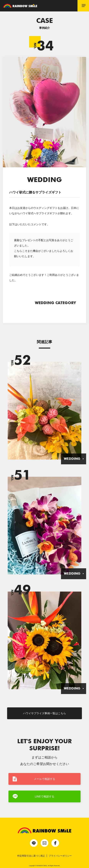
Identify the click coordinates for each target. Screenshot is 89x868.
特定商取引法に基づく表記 (31, 856)
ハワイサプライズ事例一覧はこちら (44, 713)
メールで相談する (44, 779)
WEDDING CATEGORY (56, 303)
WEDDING (72, 459)
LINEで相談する (44, 796)
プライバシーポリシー (60, 856)
